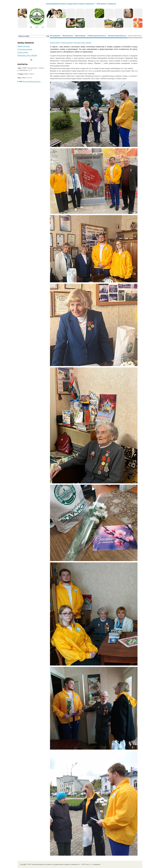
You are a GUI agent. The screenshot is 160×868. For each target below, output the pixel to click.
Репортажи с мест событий (27, 55)
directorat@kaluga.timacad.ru (32, 81)
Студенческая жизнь (25, 49)
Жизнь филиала (67, 43)
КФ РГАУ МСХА (55, 43)
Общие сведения (23, 46)
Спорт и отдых (23, 52)
